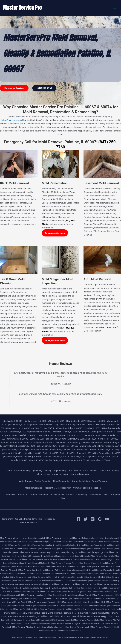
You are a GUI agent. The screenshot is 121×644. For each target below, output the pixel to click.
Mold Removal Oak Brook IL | (96, 606)
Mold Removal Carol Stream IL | (101, 549)
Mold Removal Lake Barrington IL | (37, 588)
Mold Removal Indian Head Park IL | (104, 581)
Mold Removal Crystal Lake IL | (56, 556)
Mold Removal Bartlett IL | (64, 542)
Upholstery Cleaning (41, 471)
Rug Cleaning (59, 471)
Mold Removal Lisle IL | (58, 595)
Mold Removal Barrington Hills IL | (14, 542)
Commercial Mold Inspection (87, 488)
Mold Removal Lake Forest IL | (88, 588)
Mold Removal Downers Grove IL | (59, 559)
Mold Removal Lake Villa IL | (25, 592)
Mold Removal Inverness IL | (14, 584)
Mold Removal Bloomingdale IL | (42, 545)
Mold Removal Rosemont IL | (62, 613)
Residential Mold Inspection (58, 488)
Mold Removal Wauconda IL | (18, 624)
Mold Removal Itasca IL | (62, 584)
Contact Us (22, 495)
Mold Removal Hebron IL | (22, 577)
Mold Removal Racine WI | (98, 638)
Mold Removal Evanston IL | (90, 563)
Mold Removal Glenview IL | (31, 570)
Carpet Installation (81, 481)
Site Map (70, 495)
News (106, 495)
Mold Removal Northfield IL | (72, 606)
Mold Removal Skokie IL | (77, 616)
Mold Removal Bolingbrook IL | (68, 545)
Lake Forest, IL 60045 (19, 425)
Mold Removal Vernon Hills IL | (87, 620)
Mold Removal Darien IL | (80, 556)
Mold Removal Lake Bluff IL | (64, 588)
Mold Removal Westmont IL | (94, 624)
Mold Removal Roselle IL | (39, 613)
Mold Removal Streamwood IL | (39, 620)
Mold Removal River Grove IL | (78, 609)
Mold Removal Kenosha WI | (46, 638)
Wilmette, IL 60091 (57, 421)
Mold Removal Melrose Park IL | (57, 599)
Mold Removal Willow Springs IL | (51, 627)
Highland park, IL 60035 (35, 421)
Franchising (82, 495)
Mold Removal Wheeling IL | (25, 627)
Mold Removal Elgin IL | (106, 559)
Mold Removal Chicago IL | (67, 552)
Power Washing (99, 481)
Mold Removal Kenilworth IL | (107, 584)
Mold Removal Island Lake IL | (39, 584)
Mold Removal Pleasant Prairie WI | (72, 638)
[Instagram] (93, 519)
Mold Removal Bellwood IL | (87, 542)
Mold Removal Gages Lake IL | (80, 567)
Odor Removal (75, 471)
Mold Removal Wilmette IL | (102, 627)
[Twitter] (86, 519)
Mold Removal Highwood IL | (73, 577)
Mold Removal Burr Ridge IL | (76, 549)
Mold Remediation (34, 488)
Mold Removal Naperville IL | (95, 602)
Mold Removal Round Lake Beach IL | (90, 613)
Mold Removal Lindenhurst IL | (35, 595)
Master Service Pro (22, 8)
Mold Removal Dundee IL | (85, 559)
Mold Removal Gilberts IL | (104, 567)
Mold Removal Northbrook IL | (47, 606)
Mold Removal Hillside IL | (96, 577)
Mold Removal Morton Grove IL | (15, 602)
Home (9, 471)
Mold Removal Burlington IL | (51, 549)
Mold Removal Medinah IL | (32, 599)
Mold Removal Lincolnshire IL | (101, 592)
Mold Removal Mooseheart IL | (106, 599)
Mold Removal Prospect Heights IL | (50, 609)
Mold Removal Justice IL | (83, 584)
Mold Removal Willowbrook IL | (78, 627)
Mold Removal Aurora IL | (110, 538)
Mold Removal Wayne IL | (41, 624)
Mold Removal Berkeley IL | (17, 545)
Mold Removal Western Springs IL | (67, 624)
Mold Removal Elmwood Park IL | (65, 563)
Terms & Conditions (39, 495)
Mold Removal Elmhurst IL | (39, 563)
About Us (10, 495)
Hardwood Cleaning (79, 474)
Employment (95, 495)
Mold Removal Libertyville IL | (75, 592)
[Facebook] (79, 519)
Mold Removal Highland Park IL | (47, 577)
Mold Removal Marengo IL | (105, 595)
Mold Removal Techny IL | (63, 620)
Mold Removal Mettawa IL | (82, 599)
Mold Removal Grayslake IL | (103, 570)
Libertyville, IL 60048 (12, 421)
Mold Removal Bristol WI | (23, 638)
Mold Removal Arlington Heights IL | (84, 538)
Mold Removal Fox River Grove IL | (26, 567)
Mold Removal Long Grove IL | (80, 595)
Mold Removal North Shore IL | (21, 606)
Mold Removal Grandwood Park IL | (76, 570)
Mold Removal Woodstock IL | (70, 631)
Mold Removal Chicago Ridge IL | (92, 552)
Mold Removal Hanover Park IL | (56, 574)
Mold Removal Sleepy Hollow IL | (102, 616)
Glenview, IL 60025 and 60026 (82, 439)
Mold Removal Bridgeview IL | (94, 545)
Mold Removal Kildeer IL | (12, 588)
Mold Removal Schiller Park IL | (54, 616)
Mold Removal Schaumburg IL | (27, 616)
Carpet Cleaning (22, 471)
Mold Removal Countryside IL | (30, 556)
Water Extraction (43, 481)
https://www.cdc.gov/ (12, 120)
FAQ (63, 498)
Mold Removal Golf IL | (52, 570)
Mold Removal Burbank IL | (28, 549)
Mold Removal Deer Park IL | (103, 556)
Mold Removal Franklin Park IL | (54, 567)
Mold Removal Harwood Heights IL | (85, 574)
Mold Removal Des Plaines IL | (32, 559)
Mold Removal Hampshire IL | (30, 574)
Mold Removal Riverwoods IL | (104, 609)
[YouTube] (107, 519)
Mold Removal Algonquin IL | (35, 538)
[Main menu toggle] (115, 8)
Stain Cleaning (90, 471)
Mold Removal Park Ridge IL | (23, 609)
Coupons (115, 495)
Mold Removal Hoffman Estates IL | (52, 581)
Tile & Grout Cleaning (109, 471)
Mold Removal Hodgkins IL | (25, 581)
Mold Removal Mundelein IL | (71, 602)
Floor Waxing (43, 474)
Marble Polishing (60, 474)
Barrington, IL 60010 (77, 421)
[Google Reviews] (100, 519)
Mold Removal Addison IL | (11, 538)
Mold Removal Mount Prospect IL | (44, 602)
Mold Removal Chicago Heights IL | (41, 552)
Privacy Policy (57, 495)
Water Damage (26, 481)
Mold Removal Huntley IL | (78, 581)
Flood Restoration (62, 481)
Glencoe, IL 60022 (97, 421)
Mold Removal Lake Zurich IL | (50, 592)
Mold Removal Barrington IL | (41, 542)
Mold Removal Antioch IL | (58, 538)
